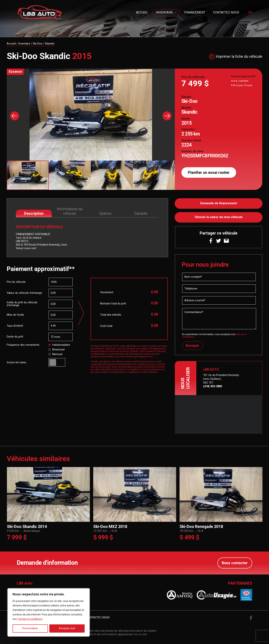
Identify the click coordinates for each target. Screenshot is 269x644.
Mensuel (55, 354)
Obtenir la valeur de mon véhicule (219, 217)
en (250, 13)
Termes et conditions (30, 619)
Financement (195, 13)
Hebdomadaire (59, 345)
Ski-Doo (38, 44)
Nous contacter (235, 563)
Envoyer (193, 346)
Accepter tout (67, 628)
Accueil (142, 13)
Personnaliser (30, 628)
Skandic (50, 44)
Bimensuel (57, 350)
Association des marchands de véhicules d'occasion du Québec (118, 631)
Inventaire (164, 13)
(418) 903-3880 (212, 387)
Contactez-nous (226, 13)
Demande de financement (219, 204)
